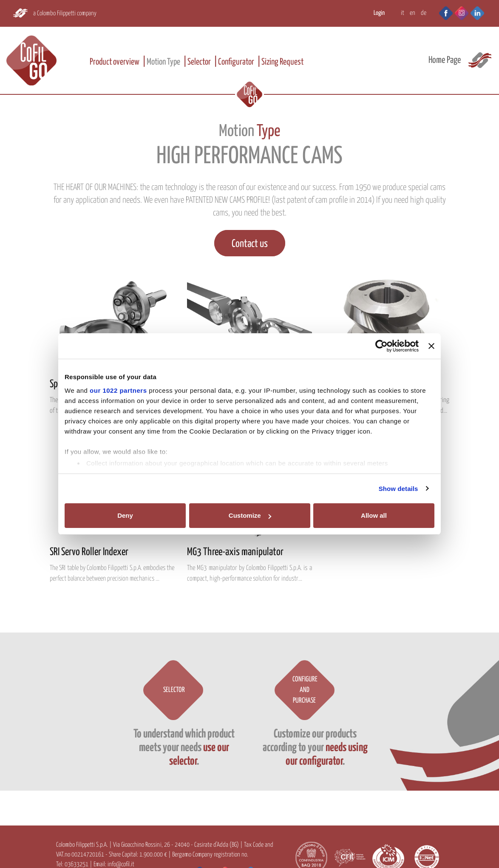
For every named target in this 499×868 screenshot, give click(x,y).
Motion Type (163, 62)
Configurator (236, 62)
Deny (125, 515)
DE (424, 13)
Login (379, 13)
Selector (199, 62)
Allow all (374, 515)
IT (403, 13)
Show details (398, 489)
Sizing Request (282, 62)
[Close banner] (431, 346)
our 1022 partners (118, 390)
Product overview (115, 62)
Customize (250, 515)
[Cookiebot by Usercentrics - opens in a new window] (381, 346)
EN (413, 13)
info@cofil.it (121, 864)
